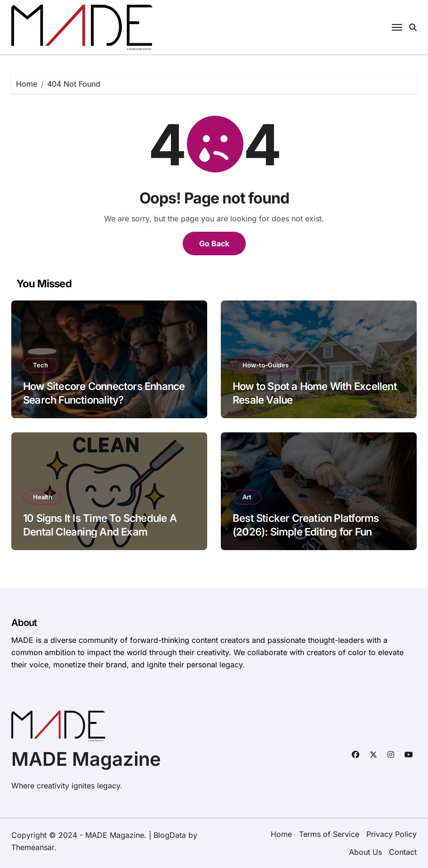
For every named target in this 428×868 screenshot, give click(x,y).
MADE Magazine (86, 759)
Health (43, 497)
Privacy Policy (392, 834)
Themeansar (33, 847)
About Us (365, 852)
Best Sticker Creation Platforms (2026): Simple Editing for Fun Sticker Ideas (306, 531)
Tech (40, 365)
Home (281, 834)
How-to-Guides (266, 365)
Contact (403, 852)
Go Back (214, 243)
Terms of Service (329, 834)
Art (247, 497)
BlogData (170, 835)
